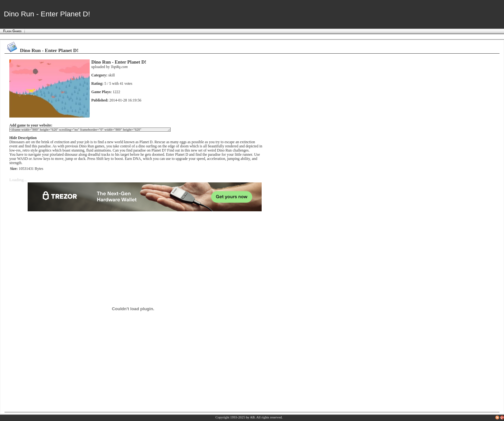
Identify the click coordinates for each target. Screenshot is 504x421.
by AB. (251, 417)
